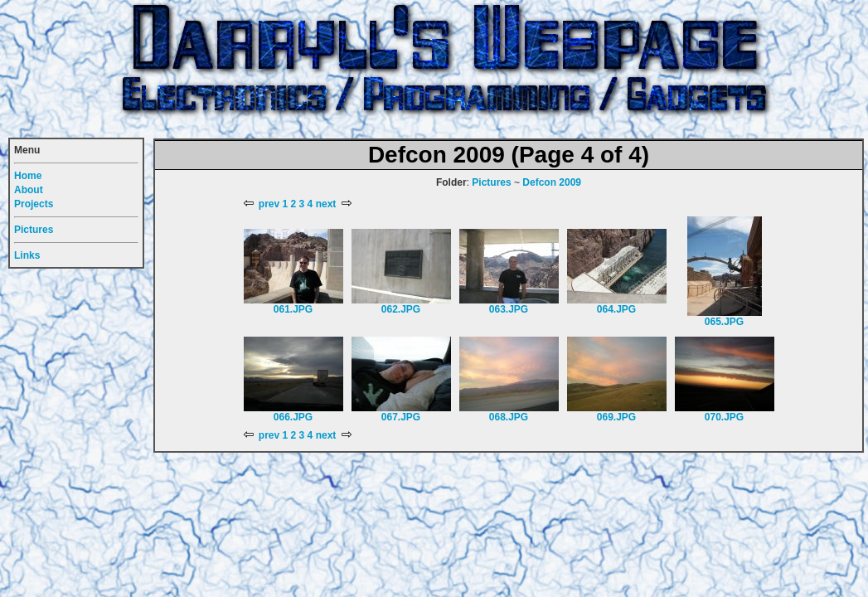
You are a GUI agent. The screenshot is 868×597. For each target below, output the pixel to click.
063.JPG (509, 309)
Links (27, 255)
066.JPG (293, 417)
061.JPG (293, 309)
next (333, 204)
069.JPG (616, 417)
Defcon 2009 (552, 182)
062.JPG (401, 309)
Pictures (491, 182)
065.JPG (724, 322)
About (29, 190)
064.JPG (616, 309)
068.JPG (509, 417)
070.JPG (724, 417)
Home (28, 176)
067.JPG (401, 417)
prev (262, 204)
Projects (34, 204)
